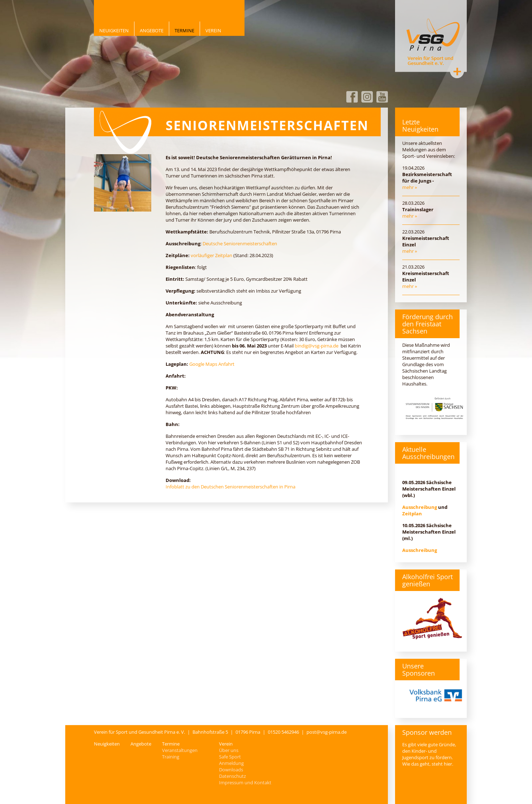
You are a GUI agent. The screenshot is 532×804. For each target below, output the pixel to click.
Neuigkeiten (114, 30)
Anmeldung (231, 763)
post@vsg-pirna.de (327, 732)
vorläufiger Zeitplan (212, 255)
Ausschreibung (420, 507)
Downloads (231, 770)
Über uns (229, 750)
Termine (184, 30)
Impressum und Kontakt (245, 782)
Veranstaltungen (180, 750)
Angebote (152, 30)
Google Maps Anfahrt (212, 364)
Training (171, 757)
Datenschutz (232, 776)
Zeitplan (412, 514)
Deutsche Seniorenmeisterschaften (240, 243)
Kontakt (457, 71)
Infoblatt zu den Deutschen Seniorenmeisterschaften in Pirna (231, 487)
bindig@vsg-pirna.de (317, 346)
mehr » (410, 187)
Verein (213, 30)
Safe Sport (230, 757)
